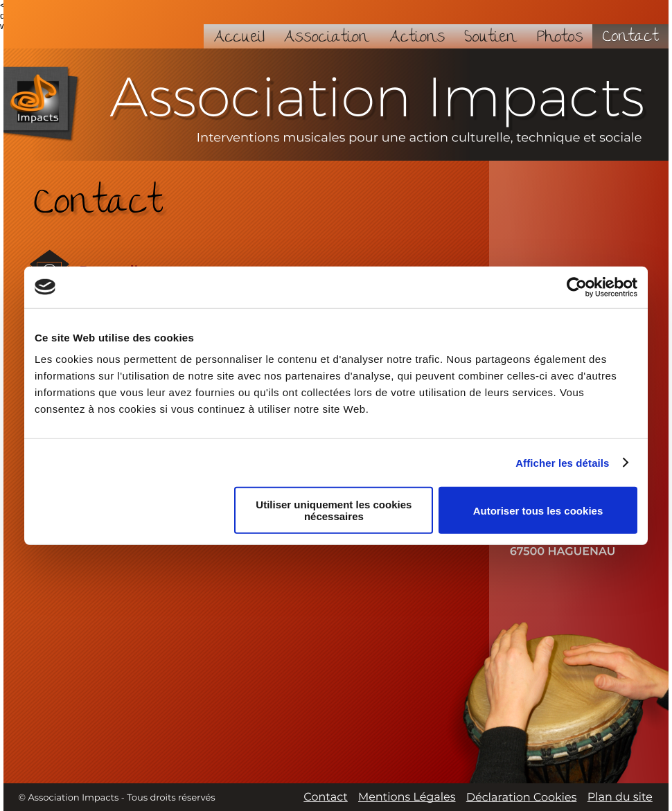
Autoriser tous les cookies (538, 510)
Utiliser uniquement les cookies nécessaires (334, 510)
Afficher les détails (562, 462)
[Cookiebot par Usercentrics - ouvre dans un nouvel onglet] (577, 287)
